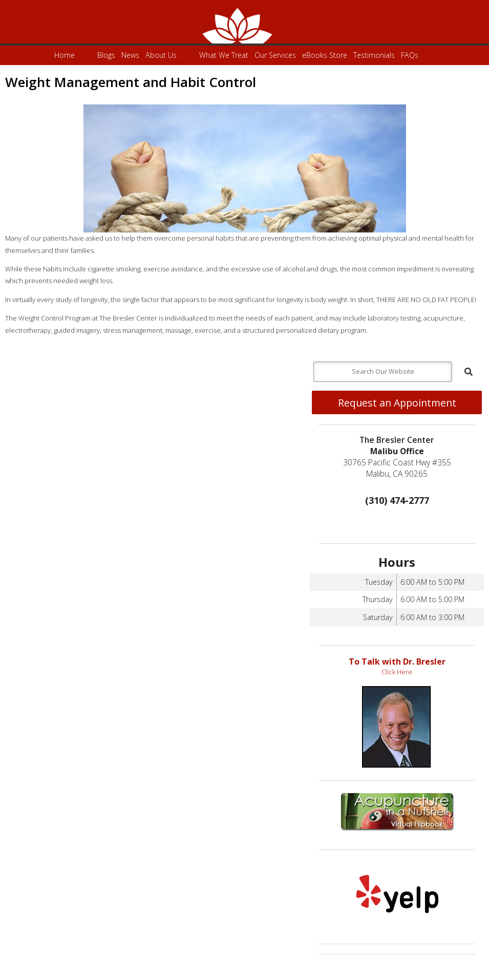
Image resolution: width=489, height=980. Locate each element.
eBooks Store (325, 55)
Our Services (275, 55)
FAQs (410, 55)
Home (65, 55)
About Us (161, 55)
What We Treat (224, 55)
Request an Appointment (397, 403)
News (130, 55)
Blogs (106, 55)
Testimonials (374, 55)
